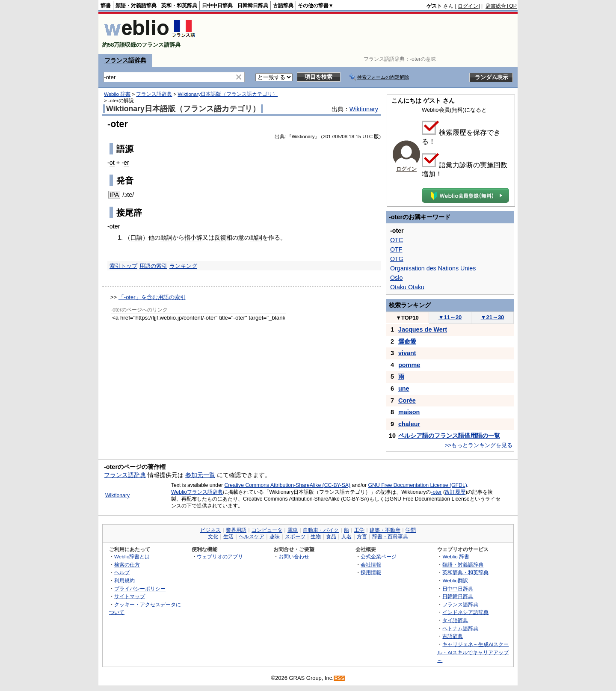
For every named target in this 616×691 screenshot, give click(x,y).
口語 (136, 237)
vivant (407, 353)
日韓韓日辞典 (253, 6)
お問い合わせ (294, 556)
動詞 (166, 237)
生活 (228, 537)
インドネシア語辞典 (465, 612)
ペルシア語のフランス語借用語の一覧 (449, 436)
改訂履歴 (455, 492)
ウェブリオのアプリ (220, 556)
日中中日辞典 (217, 6)
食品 (331, 537)
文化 (213, 537)
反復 (220, 237)
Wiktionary (364, 109)
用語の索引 (153, 266)
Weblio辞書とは (132, 556)
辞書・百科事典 (390, 537)
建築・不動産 (385, 530)
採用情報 (371, 572)
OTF (396, 249)
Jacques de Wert (423, 329)
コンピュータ (267, 530)
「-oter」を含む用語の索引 (152, 297)
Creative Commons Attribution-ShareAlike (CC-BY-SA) (287, 485)
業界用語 (236, 530)
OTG (397, 259)
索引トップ (123, 266)
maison (409, 412)
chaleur (409, 424)
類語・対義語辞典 (136, 6)
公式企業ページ (379, 556)
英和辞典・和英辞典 (465, 572)
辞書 (106, 6)
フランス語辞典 (125, 60)
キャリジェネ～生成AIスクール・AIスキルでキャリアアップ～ (473, 652)
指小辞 (193, 237)
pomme (409, 365)
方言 (362, 537)
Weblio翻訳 (455, 580)
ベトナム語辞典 (460, 628)
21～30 (493, 317)
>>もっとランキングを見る (479, 445)
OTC (397, 240)
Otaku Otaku (407, 287)
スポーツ (295, 537)
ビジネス (210, 530)
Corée (407, 400)
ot (112, 163)
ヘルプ (122, 572)
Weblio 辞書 (117, 94)
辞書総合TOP (501, 6)
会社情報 (371, 565)
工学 (359, 530)
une (404, 389)
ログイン (468, 6)
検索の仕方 (127, 565)
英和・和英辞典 (179, 6)
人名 (346, 537)
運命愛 (407, 341)
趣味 (275, 537)
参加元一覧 (200, 475)
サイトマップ (130, 596)
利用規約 (124, 580)
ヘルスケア (252, 537)
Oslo (396, 278)
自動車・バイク (321, 530)
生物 (316, 537)
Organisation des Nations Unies (433, 268)
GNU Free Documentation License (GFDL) (418, 485)
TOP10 (407, 318)
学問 (411, 530)
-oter (436, 492)
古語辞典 (283, 6)
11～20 (450, 317)
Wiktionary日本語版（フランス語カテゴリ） (228, 94)
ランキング (183, 266)
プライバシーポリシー (140, 589)
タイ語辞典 (455, 620)
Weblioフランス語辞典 (197, 492)
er (126, 163)
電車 (293, 530)
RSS (340, 678)
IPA (114, 195)
